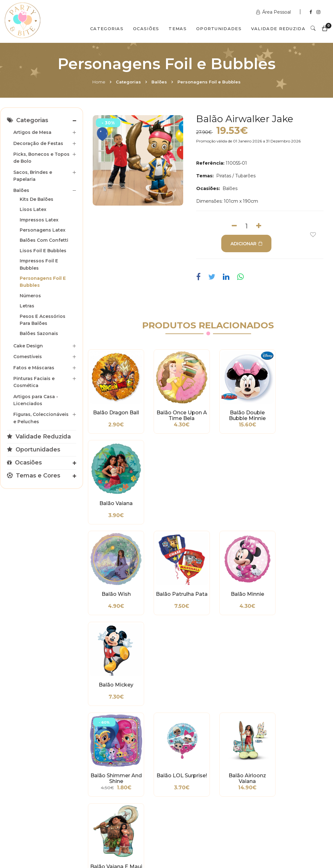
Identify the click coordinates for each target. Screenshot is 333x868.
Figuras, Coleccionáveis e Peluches (41, 418)
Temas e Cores (34, 476)
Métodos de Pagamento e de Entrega (24, 753)
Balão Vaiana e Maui (302, 587)
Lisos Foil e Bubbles (43, 251)
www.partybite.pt (197, 748)
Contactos (105, 840)
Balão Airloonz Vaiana (239, 587)
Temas (178, 29)
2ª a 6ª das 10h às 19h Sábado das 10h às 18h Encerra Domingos (281, 796)
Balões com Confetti (44, 240)
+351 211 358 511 (195, 758)
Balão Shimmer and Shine (114, 587)
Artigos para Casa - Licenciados (36, 400)
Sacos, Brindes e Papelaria (33, 176)
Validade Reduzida (278, 29)
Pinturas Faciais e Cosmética (34, 382)
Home (99, 82)
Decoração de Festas (38, 143)
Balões (159, 82)
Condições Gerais (24, 769)
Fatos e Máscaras (34, 368)
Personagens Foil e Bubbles (209, 82)
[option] (138, 160)
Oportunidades (219, 29)
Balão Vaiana (302, 410)
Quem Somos (61, 840)
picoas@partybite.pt (284, 780)
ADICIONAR (246, 244)
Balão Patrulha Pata (177, 500)
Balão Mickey (302, 497)
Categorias (107, 29)
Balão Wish (115, 497)
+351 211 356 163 (279, 764)
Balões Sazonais (39, 333)
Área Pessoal (274, 12)
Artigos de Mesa (32, 132)
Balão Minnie (239, 497)
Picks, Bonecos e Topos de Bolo (41, 158)
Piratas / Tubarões (235, 176)
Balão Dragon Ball (114, 410)
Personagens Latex (43, 230)
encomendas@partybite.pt (208, 774)
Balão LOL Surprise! (177, 587)
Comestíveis (28, 357)
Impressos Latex (39, 220)
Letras (27, 306)
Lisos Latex (33, 209)
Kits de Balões (37, 199)
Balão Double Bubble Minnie (239, 412)
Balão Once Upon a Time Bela (177, 412)
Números (30, 296)
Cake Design (28, 346)
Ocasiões (146, 29)
